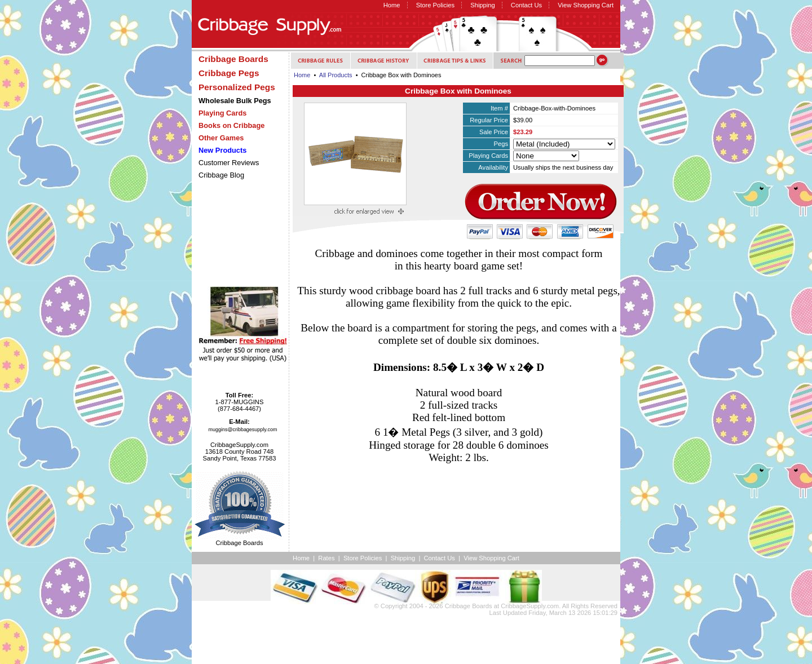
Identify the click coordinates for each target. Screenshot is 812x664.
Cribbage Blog (221, 175)
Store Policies (435, 5)
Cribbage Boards (469, 606)
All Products (336, 75)
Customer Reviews (229, 163)
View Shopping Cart (586, 5)
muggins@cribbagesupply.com (243, 430)
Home (392, 5)
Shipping (483, 5)
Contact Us (526, 5)
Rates (326, 558)
